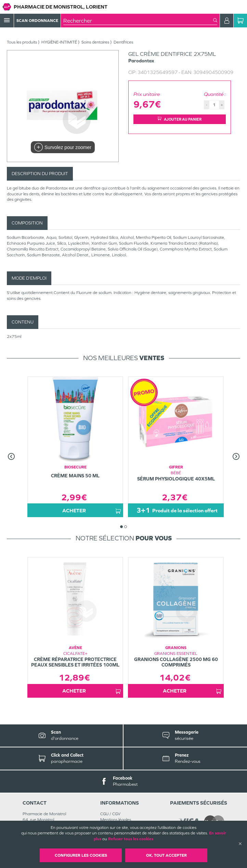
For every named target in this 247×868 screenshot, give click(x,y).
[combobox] (138, 21)
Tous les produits (22, 42)
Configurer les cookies (81, 855)
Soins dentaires (95, 42)
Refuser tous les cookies (131, 839)
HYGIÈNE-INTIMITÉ (59, 42)
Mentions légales (116, 820)
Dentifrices (123, 42)
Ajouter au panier (180, 119)
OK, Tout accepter (166, 855)
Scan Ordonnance (37, 21)
